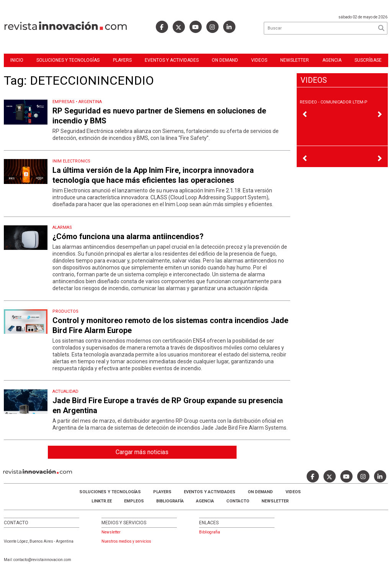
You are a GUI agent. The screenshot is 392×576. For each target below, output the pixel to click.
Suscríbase (368, 60)
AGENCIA (205, 501)
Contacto (238, 501)
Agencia (332, 60)
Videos (259, 60)
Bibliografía (170, 501)
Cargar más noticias (142, 452)
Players (122, 60)
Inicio (17, 60)
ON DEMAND (225, 60)
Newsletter (295, 60)
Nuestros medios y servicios (126, 541)
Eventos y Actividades (172, 60)
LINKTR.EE (102, 501)
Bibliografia (210, 532)
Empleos (134, 501)
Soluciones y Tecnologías (68, 60)
